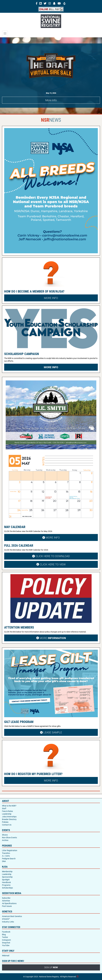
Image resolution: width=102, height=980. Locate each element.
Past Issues (7, 906)
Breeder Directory (9, 819)
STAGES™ (6, 919)
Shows (5, 835)
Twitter (5, 937)
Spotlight (6, 880)
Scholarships (7, 888)
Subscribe (6, 898)
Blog (4, 934)
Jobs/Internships (9, 817)
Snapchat (6, 943)
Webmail (6, 955)
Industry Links (8, 922)
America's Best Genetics (12, 916)
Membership (7, 871)
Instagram (6, 940)
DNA (4, 861)
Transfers (6, 853)
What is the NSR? (9, 806)
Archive (5, 840)
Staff (4, 808)
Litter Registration (10, 850)
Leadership (7, 814)
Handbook (6, 882)
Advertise (6, 901)
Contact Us (7, 825)
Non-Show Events (9, 837)
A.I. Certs (6, 856)
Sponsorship (7, 877)
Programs (6, 885)
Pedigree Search (9, 859)
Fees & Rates (7, 811)
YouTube (6, 945)
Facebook (6, 932)
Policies (5, 822)
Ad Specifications (9, 903)
